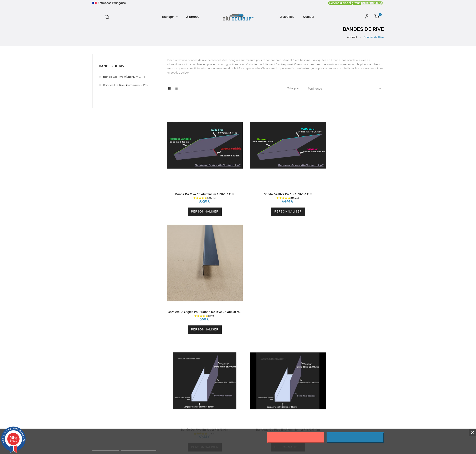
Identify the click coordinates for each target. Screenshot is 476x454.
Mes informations (264, 386)
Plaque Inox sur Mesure (209, 386)
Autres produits (203, 401)
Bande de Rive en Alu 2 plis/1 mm (201, 291)
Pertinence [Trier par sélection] (346, 89)
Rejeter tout (296, 438)
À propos (318, 378)
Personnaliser (201, 201)
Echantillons (201, 393)
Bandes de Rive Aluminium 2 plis (125, 85)
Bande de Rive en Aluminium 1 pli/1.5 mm (201, 184)
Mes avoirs (260, 408)
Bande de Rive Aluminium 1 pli (124, 77)
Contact (318, 393)
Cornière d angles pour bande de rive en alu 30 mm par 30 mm (350, 184)
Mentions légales (324, 408)
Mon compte (261, 378)
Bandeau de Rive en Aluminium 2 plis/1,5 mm (275, 291)
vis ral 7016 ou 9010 (350, 291)
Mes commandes (264, 393)
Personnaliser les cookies (139, 448)
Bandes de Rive (113, 66)
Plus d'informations (106, 448)
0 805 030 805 (355, 3)
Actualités (319, 386)
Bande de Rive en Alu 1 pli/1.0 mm (275, 184)
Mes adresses (262, 401)
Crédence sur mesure (207, 378)
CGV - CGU (320, 401)
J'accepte (355, 438)
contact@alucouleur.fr (108, 400)
